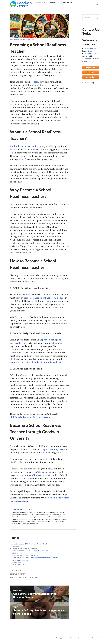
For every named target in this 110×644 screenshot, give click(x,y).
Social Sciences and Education (22, 40)
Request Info (40, 2)
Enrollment (90, 48)
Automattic (96, 638)
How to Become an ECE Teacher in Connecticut (28, 544)
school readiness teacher (25, 146)
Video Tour (91, 72)
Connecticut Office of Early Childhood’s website (36, 362)
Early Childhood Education (22, 577)
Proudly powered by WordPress (67, 638)
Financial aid (90, 54)
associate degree (33, 298)
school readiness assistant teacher (40, 475)
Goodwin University (18, 574)
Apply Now (68, 2)
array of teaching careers (53, 449)
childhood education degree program (30, 417)
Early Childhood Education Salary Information (30, 551)
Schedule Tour (54, 2)
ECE (36, 577)
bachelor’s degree (55, 298)
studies (35, 82)
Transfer (89, 59)
